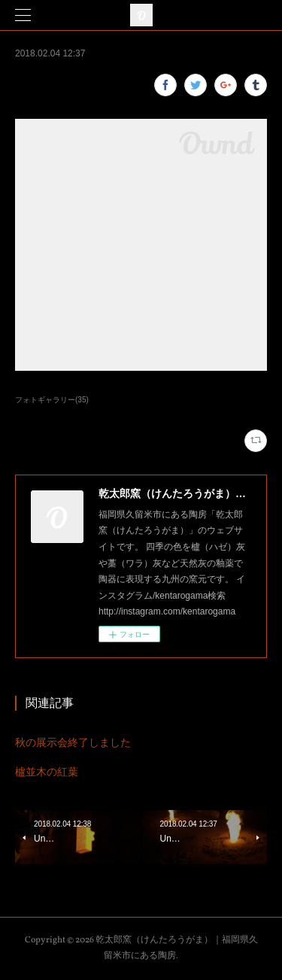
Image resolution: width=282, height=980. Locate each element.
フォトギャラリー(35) (52, 400)
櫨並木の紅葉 (47, 772)
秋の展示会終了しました (73, 742)
